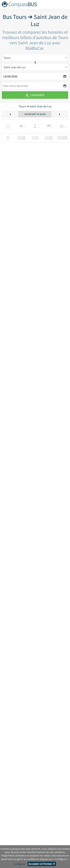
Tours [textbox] (7, 58)
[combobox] (35, 58)
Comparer (35, 95)
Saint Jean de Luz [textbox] (15, 67)
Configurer (20, 864)
